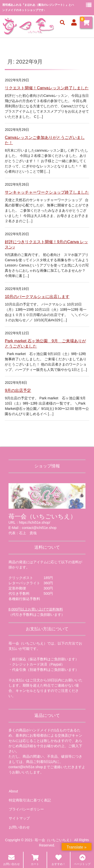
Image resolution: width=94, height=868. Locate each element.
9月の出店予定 (18, 390)
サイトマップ (19, 818)
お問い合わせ (19, 827)
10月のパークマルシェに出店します (37, 297)
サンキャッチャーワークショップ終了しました (47, 192)
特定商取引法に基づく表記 (30, 800)
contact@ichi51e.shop (26, 767)
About (13, 791)
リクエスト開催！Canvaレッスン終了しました (47, 88)
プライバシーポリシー (26, 809)
